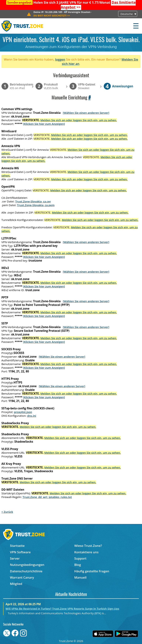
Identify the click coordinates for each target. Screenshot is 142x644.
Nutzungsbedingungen (27, 565)
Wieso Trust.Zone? (88, 546)
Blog (78, 565)
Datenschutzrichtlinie (26, 571)
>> (52, 16)
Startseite (17, 546)
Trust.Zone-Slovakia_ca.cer (33, 201)
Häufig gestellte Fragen (92, 571)
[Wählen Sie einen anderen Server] (86, 113)
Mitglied (16, 584)
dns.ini (32, 416)
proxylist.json (23, 412)
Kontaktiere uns (86, 552)
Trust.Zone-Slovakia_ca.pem (36, 205)
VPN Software (20, 552)
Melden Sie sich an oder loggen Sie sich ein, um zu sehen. (79, 120)
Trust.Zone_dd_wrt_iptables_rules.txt (47, 497)
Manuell (80, 577)
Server (15, 558)
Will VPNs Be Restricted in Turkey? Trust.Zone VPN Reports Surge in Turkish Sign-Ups (62, 609)
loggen (60, 59)
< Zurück (7, 512)
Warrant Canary (22, 577)
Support (80, 558)
